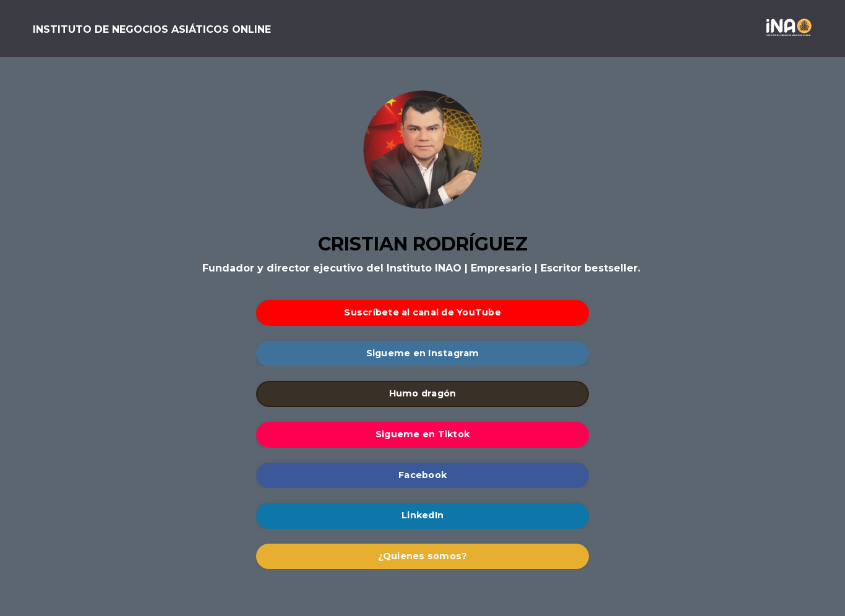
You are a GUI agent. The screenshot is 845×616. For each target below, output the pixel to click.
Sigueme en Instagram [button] (423, 353)
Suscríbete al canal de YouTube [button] (422, 312)
